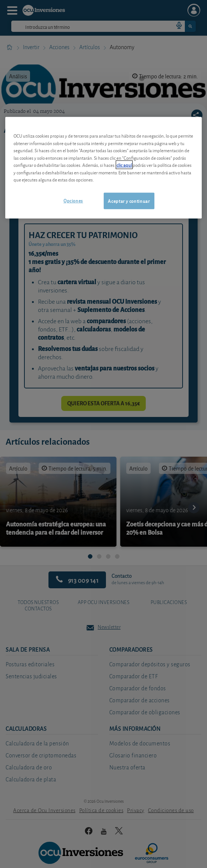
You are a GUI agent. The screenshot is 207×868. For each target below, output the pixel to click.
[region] (103, 168)
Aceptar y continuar (129, 201)
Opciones (73, 200)
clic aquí (124, 165)
